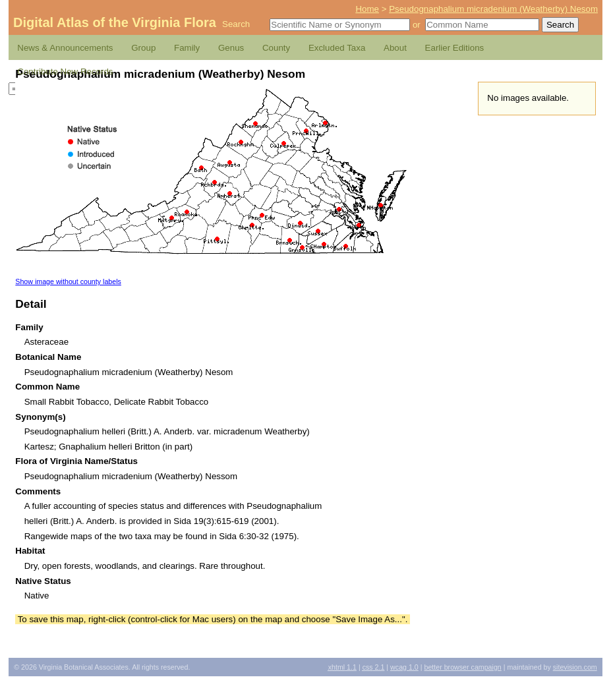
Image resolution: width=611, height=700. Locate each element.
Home (367, 9)
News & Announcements (65, 48)
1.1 (342, 667)
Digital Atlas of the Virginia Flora (115, 22)
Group (143, 48)
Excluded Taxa (337, 48)
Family (187, 48)
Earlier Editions (455, 48)
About (395, 48)
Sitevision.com (575, 667)
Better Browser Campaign (462, 667)
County (276, 48)
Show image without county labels (68, 281)
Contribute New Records (65, 72)
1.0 (404, 667)
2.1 (374, 667)
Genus (231, 48)
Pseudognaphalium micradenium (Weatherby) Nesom (493, 9)
